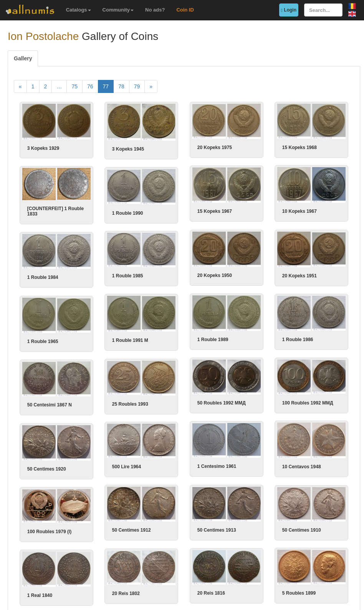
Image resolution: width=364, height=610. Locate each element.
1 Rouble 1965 (76, 336)
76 (90, 86)
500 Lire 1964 (160, 456)
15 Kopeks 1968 (299, 148)
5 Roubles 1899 (249, 563)
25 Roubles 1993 (164, 396)
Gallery (23, 58)
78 (121, 86)
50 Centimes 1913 (251, 509)
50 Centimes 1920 (80, 459)
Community (118, 10)
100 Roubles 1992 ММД (257, 395)
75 (74, 86)
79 (137, 86)
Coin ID (185, 10)
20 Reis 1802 (160, 564)
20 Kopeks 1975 (215, 148)
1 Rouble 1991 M (164, 335)
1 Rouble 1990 (161, 211)
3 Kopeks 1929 (43, 148)
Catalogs (79, 10)
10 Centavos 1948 (251, 457)
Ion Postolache (43, 36)
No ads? (155, 10)
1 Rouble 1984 (76, 274)
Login (289, 10)
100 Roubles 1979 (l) (83, 512)
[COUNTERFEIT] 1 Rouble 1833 (89, 209)
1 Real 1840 (73, 566)
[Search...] (323, 10)
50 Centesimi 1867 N (83, 398)
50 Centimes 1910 (165, 510)
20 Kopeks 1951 (249, 272)
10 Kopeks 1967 (249, 210)
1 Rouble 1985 (161, 272)
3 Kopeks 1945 (128, 149)
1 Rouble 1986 (264, 333)
